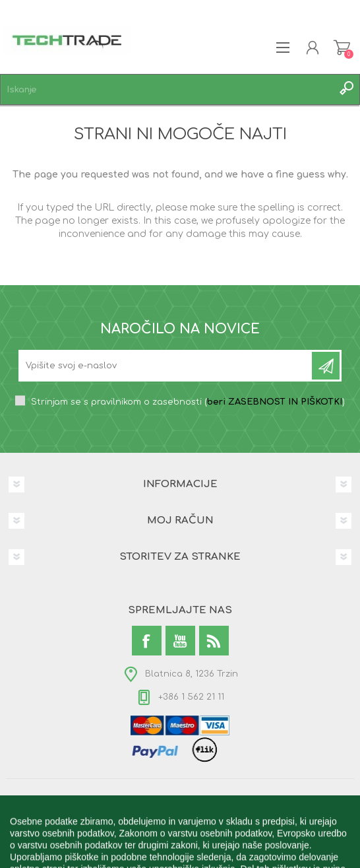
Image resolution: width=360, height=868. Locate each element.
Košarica (342, 48)
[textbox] (167, 89)
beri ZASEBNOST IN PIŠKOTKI (275, 402)
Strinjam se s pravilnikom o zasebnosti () (188, 402)
